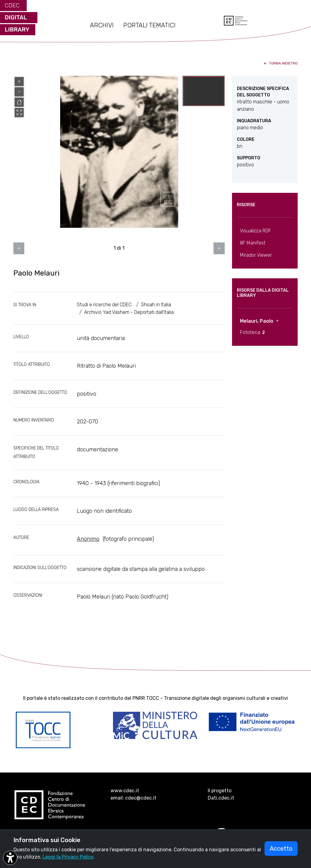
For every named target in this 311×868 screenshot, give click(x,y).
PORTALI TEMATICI (149, 25)
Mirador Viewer (256, 255)
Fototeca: (252, 332)
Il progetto (220, 791)
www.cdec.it (125, 791)
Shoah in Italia (156, 305)
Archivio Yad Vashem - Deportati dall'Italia (129, 312)
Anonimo (88, 539)
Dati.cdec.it (221, 798)
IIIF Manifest (253, 243)
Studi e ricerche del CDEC (104, 305)
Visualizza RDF (256, 231)
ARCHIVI (102, 25)
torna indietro (280, 63)
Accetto (281, 849)
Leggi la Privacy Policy (68, 857)
